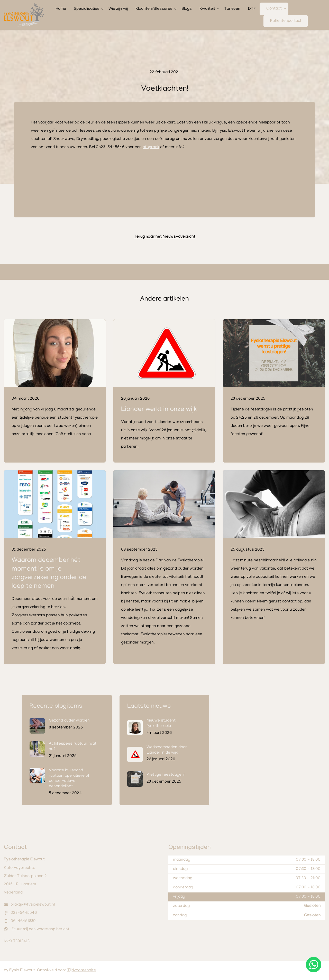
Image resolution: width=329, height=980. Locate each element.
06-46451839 (23, 921)
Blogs (187, 9)
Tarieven (232, 9)
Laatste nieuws (149, 707)
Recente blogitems (56, 707)
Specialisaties (87, 9)
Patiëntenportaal (286, 21)
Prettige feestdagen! (166, 775)
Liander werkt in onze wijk (159, 410)
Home (61, 9)
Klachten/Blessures (154, 9)
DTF (252, 9)
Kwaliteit (207, 9)
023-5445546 (24, 913)
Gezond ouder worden (69, 721)
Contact (274, 9)
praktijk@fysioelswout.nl (33, 905)
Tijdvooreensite (82, 971)
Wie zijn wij (118, 9)
